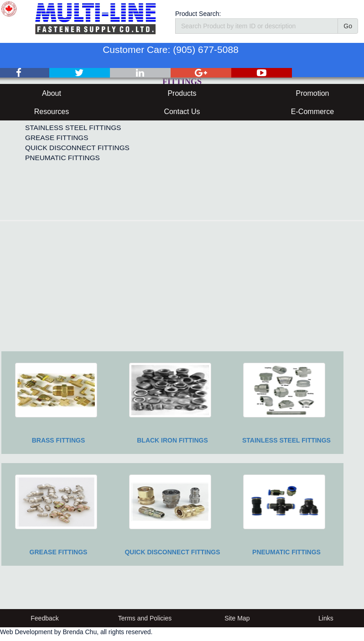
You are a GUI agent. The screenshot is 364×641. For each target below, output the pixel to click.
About (52, 93)
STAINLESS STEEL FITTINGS (73, 128)
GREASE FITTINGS (57, 138)
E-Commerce (312, 112)
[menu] (75, 133)
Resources (52, 112)
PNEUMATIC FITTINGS (62, 158)
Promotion (313, 93)
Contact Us (182, 112)
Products (182, 93)
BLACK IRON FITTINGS (172, 440)
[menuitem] (75, 128)
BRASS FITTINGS (59, 440)
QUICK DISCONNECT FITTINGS (77, 148)
